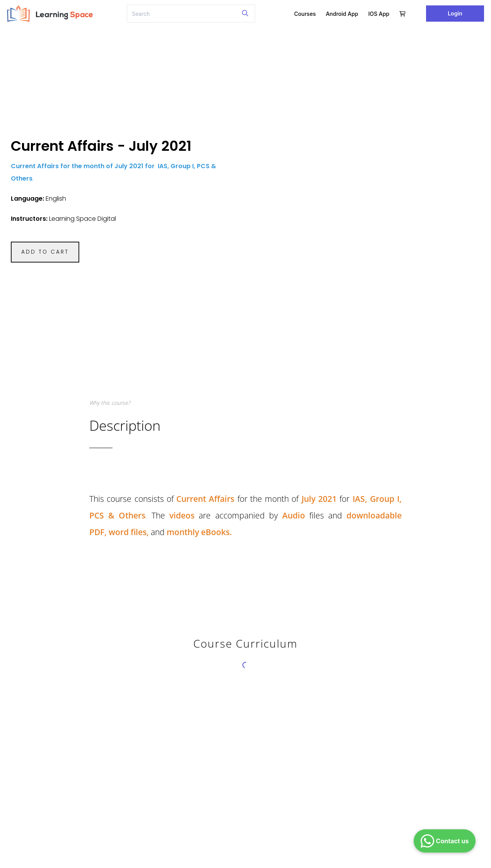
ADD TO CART (45, 252)
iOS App (379, 14)
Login (455, 13)
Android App (342, 14)
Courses (305, 14)
